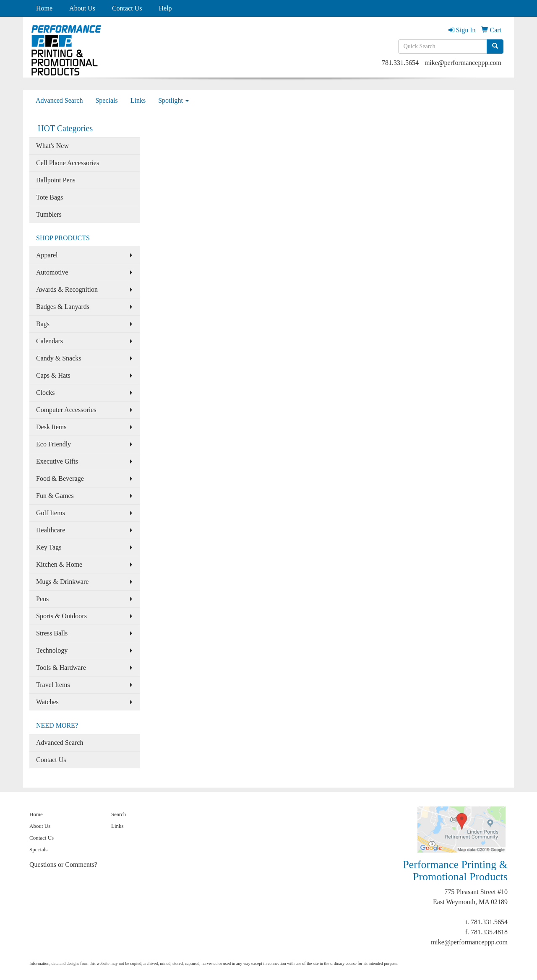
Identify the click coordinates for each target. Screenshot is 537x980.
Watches (47, 702)
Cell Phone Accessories (68, 163)
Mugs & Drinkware (62, 582)
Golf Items (51, 513)
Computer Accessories (66, 410)
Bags (43, 324)
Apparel (47, 255)
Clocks (45, 393)
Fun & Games (55, 496)
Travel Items (53, 685)
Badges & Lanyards (63, 307)
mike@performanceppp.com (463, 63)
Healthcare (51, 530)
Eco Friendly (53, 444)
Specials (106, 100)
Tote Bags (50, 197)
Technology (52, 650)
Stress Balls (52, 633)
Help (165, 8)
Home (44, 8)
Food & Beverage (60, 478)
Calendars (50, 341)
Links (138, 100)
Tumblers (49, 214)
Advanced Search (59, 100)
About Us (82, 8)
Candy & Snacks (59, 358)
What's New (52, 146)
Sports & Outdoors (61, 616)
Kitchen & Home (59, 564)
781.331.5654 (400, 63)
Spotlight (173, 100)
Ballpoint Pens (56, 180)
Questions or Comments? (63, 865)
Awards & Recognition (67, 289)
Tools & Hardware (61, 668)
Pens (42, 599)
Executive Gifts (57, 461)
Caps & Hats (53, 375)
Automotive (52, 272)
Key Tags (49, 547)
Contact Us (127, 8)
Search (119, 814)
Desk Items (51, 427)
